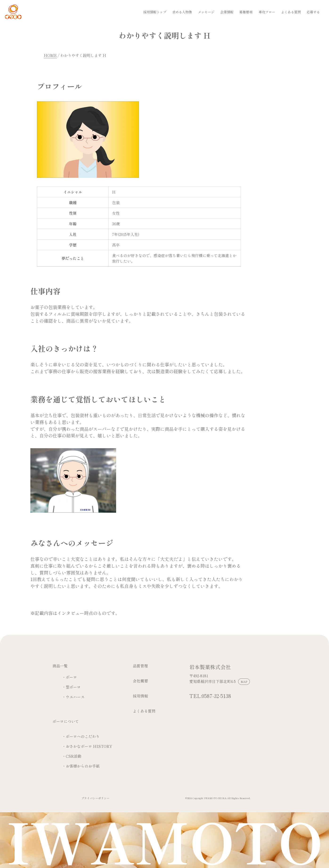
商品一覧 (60, 666)
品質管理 (140, 666)
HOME (50, 55)
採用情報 (140, 696)
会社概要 (140, 681)
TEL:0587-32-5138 (210, 696)
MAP (244, 682)
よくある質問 (144, 711)
